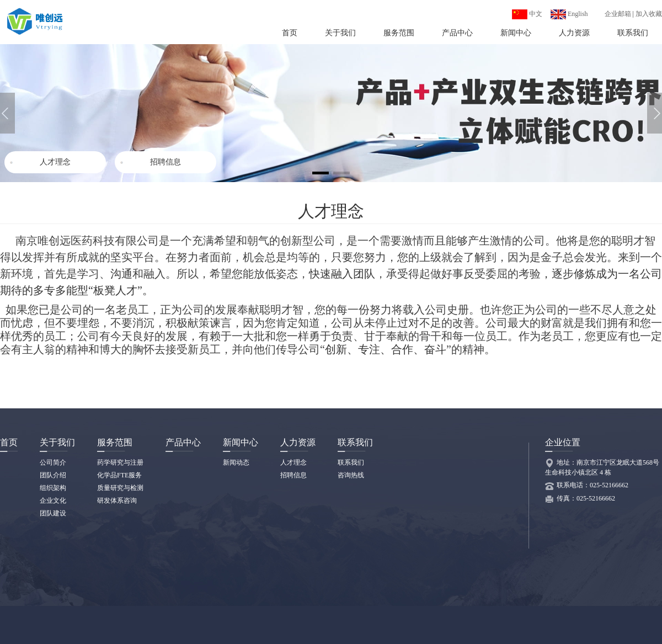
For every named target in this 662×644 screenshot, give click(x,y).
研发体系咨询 (117, 501)
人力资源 (574, 33)
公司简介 (53, 462)
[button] (655, 113)
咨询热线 (351, 475)
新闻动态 (236, 462)
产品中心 (457, 33)
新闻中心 (516, 33)
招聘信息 (165, 162)
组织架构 (53, 488)
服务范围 (399, 33)
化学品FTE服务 (119, 475)
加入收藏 (649, 14)
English (569, 14)
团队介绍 (53, 475)
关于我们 (340, 33)
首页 (290, 33)
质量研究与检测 (120, 488)
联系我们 (633, 33)
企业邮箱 (618, 14)
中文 (527, 14)
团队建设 (53, 513)
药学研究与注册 (120, 462)
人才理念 (55, 162)
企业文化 (53, 501)
